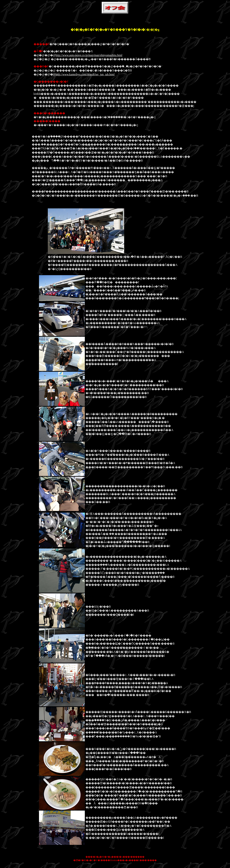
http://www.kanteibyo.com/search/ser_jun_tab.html (85, 74)
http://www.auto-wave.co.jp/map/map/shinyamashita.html (89, 55)
